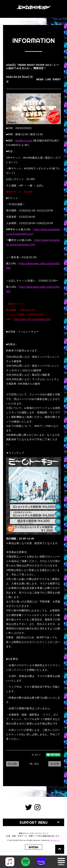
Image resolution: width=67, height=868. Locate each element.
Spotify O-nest (24, 141)
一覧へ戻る (34, 764)
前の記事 (13, 764)
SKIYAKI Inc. (55, 840)
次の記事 (55, 764)
